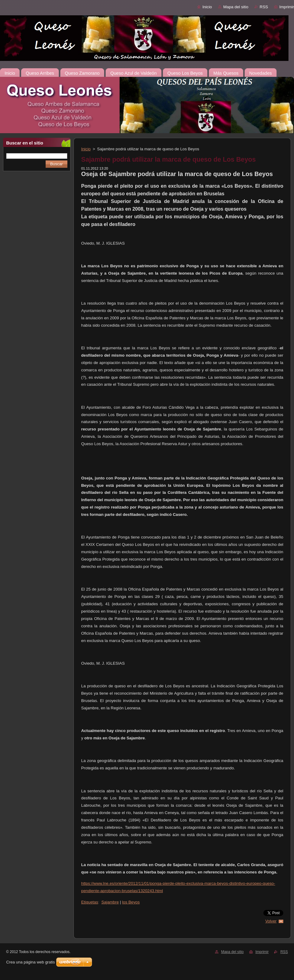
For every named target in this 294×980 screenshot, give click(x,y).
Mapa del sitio (236, 7)
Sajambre (110, 902)
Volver (271, 921)
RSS (264, 7)
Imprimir (287, 7)
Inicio (207, 7)
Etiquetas (90, 902)
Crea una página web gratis (30, 962)
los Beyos (131, 902)
